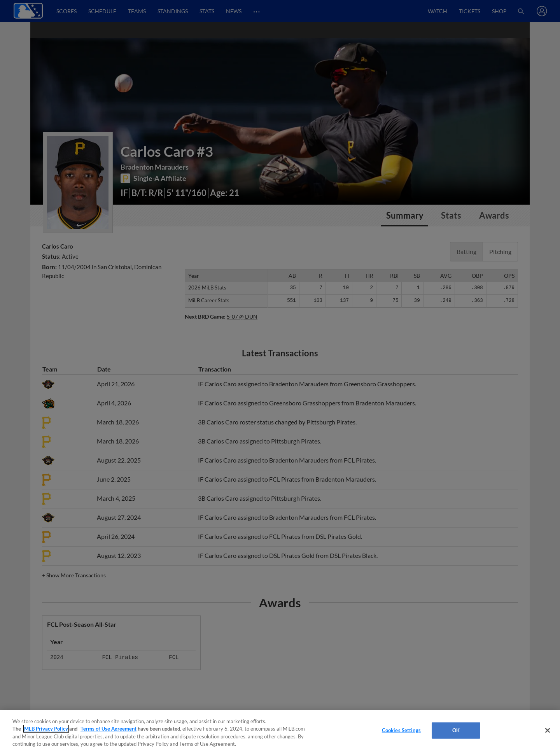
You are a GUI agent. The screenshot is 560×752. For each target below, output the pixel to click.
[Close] (548, 730)
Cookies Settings (401, 730)
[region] (280, 731)
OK (456, 730)
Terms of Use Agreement (108, 729)
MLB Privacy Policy (46, 729)
